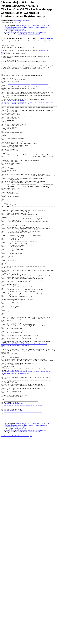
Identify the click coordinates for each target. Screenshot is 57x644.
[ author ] (37, 34)
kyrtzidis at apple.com (46, 38)
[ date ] (20, 34)
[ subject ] (31, 34)
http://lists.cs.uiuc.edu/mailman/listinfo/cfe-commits (23, 479)
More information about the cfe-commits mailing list (16, 512)
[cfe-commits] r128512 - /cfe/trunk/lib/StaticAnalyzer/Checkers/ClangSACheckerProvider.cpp (25, 31)
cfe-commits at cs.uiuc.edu (14, 477)
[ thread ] (25, 34)
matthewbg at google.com (22, 21)
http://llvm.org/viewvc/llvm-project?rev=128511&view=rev (28, 93)
